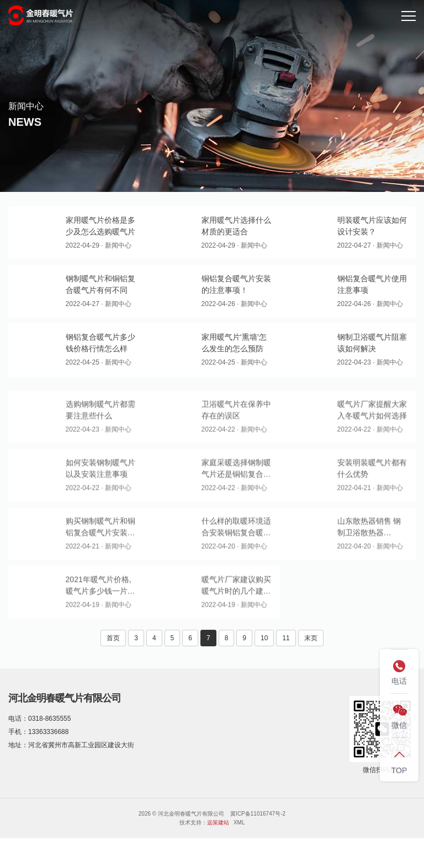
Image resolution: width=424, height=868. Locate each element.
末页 (311, 638)
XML (239, 823)
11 (286, 638)
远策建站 (218, 823)
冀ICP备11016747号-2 (258, 814)
